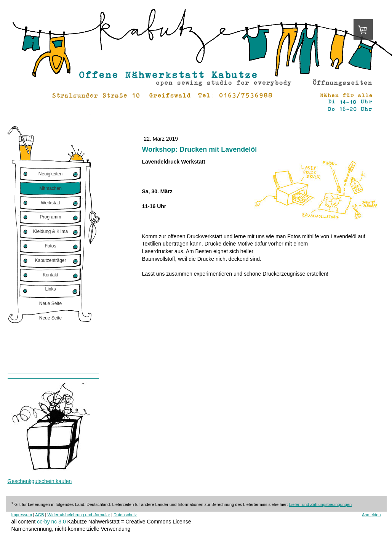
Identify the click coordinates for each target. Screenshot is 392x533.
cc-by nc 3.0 (51, 522)
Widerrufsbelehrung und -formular (79, 515)
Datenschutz (125, 515)
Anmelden (371, 515)
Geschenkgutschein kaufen (40, 481)
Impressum (22, 515)
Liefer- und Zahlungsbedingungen (321, 504)
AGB (39, 515)
